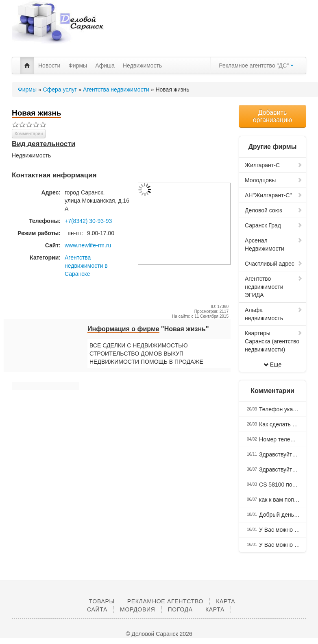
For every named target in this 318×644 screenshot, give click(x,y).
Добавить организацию (272, 116)
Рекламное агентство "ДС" (256, 65)
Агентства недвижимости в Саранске (86, 266)
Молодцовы (274, 180)
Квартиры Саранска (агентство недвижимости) (274, 341)
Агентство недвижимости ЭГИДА (274, 287)
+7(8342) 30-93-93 (88, 221)
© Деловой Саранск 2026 (159, 634)
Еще (273, 365)
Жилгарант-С (274, 165)
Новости (49, 65)
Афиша (105, 65)
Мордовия (137, 609)
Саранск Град (274, 225)
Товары (102, 601)
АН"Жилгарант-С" (274, 195)
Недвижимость (142, 65)
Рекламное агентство (165, 601)
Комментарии (29, 133)
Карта (215, 609)
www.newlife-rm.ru (88, 245)
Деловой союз (274, 210)
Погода (180, 609)
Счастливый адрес (274, 264)
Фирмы (78, 65)
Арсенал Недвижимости (274, 245)
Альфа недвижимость (274, 314)
